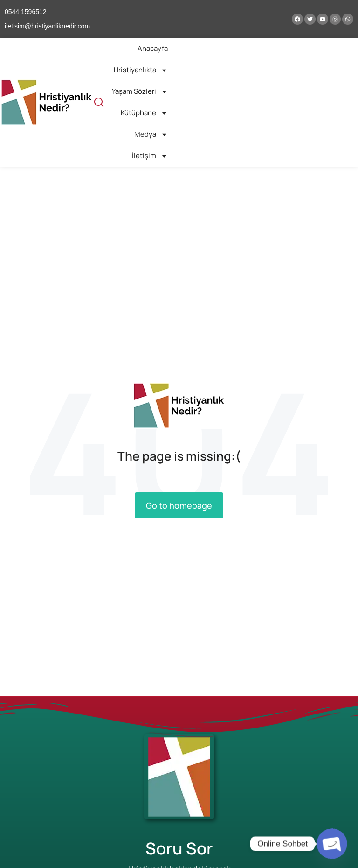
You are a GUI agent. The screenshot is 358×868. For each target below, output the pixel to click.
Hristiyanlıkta (141, 70)
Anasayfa (153, 48)
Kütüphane (144, 113)
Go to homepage (179, 505)
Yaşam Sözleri (140, 92)
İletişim (150, 156)
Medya (151, 135)
